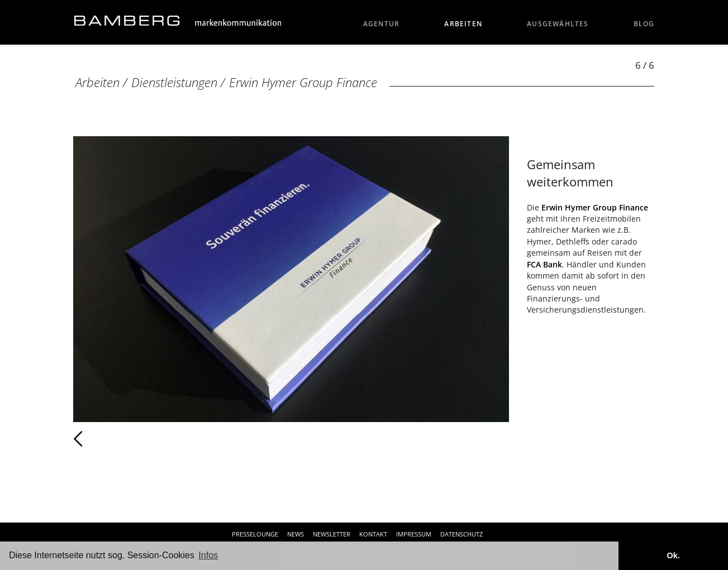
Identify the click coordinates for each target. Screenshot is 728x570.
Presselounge (255, 534)
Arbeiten (463, 24)
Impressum (414, 534)
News (296, 534)
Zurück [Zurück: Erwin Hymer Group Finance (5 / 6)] (103, 439)
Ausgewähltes (558, 24)
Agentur (382, 24)
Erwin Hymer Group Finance (303, 82)
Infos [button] (208, 555)
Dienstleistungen (174, 82)
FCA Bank (544, 264)
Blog (644, 24)
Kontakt (373, 534)
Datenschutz (461, 534)
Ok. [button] (673, 555)
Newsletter (332, 534)
